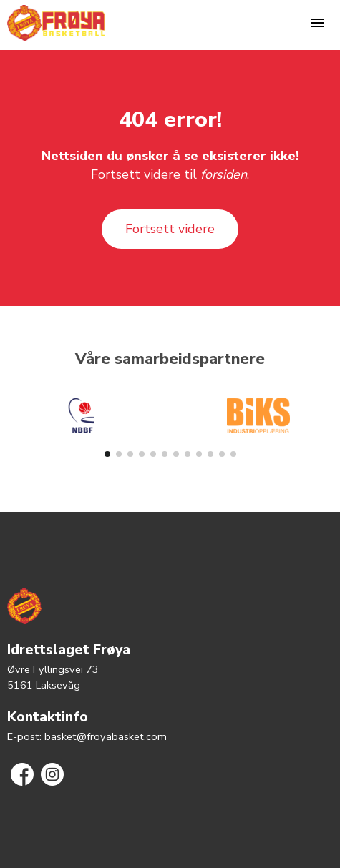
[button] (107, 454)
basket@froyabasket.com (106, 736)
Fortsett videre (170, 229)
